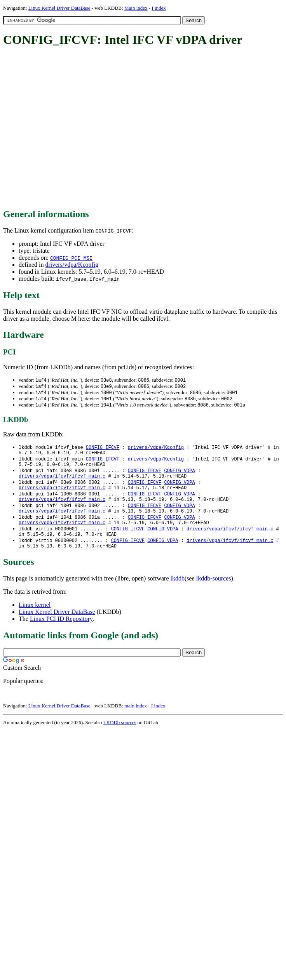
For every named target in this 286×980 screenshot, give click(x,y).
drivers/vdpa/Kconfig (72, 265)
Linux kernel (35, 621)
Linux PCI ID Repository (61, 635)
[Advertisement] (73, 128)
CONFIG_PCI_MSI (71, 258)
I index (159, 8)
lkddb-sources (214, 594)
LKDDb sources (120, 738)
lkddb (178, 594)
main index (136, 722)
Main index (136, 8)
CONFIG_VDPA (179, 476)
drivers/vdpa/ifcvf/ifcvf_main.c (62, 482)
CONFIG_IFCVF (103, 449)
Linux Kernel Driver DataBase (59, 8)
